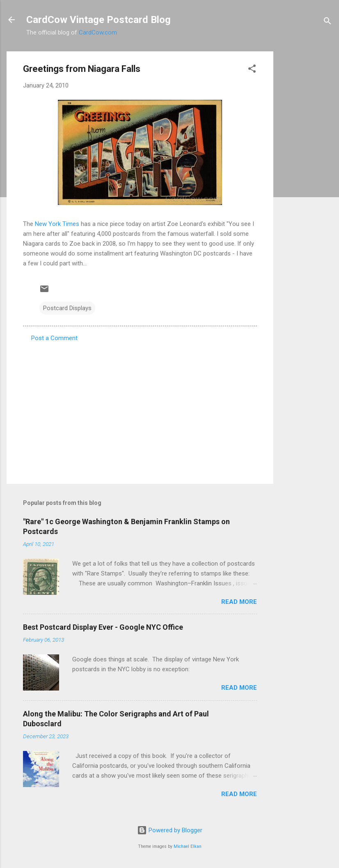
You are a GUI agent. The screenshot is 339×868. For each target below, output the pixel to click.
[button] (252, 70)
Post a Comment (54, 338)
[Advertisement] (306, 175)
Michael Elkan (188, 846)
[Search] (328, 22)
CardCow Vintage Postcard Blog (98, 20)
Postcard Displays (67, 308)
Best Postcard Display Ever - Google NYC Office (103, 627)
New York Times (57, 224)
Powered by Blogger (170, 830)
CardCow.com (98, 32)
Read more (239, 602)
